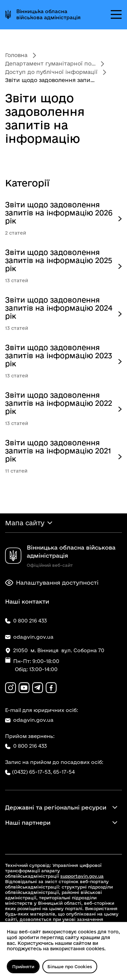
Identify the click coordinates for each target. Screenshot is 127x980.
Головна (16, 55)
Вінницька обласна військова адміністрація (48, 14)
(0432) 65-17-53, (32, 772)
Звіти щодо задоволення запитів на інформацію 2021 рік (58, 451)
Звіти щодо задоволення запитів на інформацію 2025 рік (59, 260)
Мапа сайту (25, 523)
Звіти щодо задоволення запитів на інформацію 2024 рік (59, 308)
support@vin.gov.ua (82, 876)
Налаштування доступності (52, 583)
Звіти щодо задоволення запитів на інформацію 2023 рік (59, 355)
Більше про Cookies (70, 966)
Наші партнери (28, 823)
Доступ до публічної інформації (51, 72)
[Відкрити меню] (116, 15)
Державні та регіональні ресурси (56, 807)
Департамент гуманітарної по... (50, 63)
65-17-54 (64, 772)
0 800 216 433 (26, 746)
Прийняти (23, 966)
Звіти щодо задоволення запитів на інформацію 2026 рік (59, 213)
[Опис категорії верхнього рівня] (120, 219)
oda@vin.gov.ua (29, 720)
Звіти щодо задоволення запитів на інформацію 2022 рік (59, 403)
